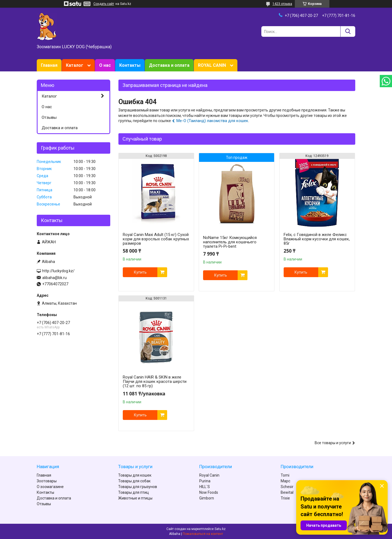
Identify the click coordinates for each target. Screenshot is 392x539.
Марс (285, 481)
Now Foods (209, 492)
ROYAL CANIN (212, 65)
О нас (105, 65)
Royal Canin (209, 475)
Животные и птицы (135, 498)
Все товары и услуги (333, 443)
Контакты (130, 65)
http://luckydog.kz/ (58, 271)
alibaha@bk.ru (54, 278)
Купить (140, 272)
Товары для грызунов (138, 487)
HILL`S (205, 487)
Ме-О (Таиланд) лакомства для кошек (212, 121)
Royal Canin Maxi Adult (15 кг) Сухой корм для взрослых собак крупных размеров (156, 239)
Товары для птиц (134, 492)
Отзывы (49, 117)
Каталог (75, 65)
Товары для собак (134, 481)
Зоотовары (47, 481)
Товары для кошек (135, 475)
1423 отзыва (282, 4)
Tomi (285, 475)
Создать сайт (104, 4)
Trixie (285, 498)
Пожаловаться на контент (203, 534)
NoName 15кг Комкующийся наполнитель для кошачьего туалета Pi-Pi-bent (230, 242)
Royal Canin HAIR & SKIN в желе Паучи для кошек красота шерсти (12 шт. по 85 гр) (155, 381)
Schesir (287, 487)
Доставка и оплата (169, 65)
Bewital (287, 492)
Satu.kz (220, 529)
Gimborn (207, 498)
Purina (205, 481)
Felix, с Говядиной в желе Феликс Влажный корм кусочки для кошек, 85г (317, 239)
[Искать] (348, 31)
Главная (49, 65)
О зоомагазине (50, 487)
